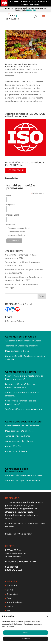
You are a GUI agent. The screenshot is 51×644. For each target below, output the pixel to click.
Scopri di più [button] (26, 639)
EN (8, 611)
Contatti (11, 606)
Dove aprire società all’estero (19, 431)
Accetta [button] (26, 633)
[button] (47, 616)
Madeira (9, 72)
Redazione (13, 69)
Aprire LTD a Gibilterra (16, 451)
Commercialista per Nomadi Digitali (23, 480)
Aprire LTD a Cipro (14, 446)
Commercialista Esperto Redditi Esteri (24, 475)
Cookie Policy (26, 534)
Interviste (38, 69)
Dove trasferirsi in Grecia (17, 351)
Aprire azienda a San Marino (19, 441)
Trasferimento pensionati (20, 228)
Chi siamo (12, 586)
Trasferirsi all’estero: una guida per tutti (24, 409)
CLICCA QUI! (31, 10)
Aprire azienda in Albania (17, 436)
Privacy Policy (12, 534)
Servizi (10, 590)
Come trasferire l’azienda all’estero (22, 426)
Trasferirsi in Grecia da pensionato (22, 346)
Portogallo (19, 72)
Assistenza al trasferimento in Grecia (23, 341)
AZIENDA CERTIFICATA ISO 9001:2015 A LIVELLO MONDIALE (30, 3)
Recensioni (13, 594)
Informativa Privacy (15, 321)
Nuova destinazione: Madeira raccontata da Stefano (21, 66)
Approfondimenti (16, 602)
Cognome (11, 205)
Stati (9, 598)
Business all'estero (17, 232)
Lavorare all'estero (17, 235)
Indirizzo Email (13, 215)
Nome (9, 195)
